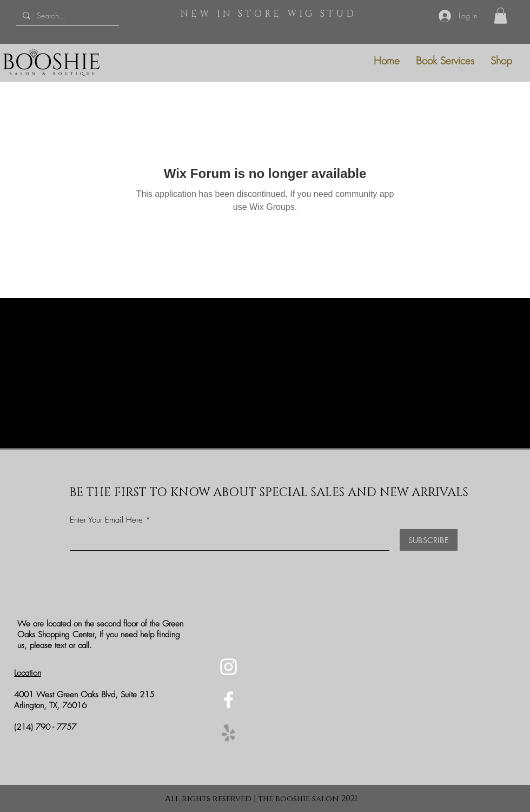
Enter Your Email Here (106, 520)
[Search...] (67, 15)
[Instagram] (228, 667)
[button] (501, 16)
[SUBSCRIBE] (429, 540)
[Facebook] (228, 700)
